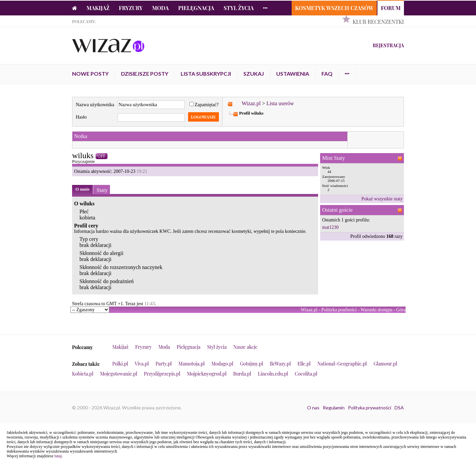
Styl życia (239, 8)
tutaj (58, 456)
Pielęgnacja (196, 8)
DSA (399, 408)
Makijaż (98, 8)
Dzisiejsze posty (145, 74)
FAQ (327, 74)
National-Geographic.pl (342, 364)
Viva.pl (142, 364)
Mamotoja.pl (191, 364)
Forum (391, 8)
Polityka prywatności (370, 408)
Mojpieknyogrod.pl (207, 374)
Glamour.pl (385, 364)
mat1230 (330, 227)
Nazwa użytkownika (95, 105)
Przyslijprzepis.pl (162, 374)
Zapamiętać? (204, 105)
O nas (313, 408)
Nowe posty (90, 74)
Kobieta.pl (83, 374)
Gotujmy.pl (252, 364)
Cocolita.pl (306, 374)
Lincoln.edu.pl (273, 374)
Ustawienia (293, 74)
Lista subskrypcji (206, 74)
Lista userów (280, 103)
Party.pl (164, 364)
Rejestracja (388, 45)
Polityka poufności (339, 310)
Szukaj (254, 74)
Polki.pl (120, 364)
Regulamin (334, 408)
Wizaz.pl (251, 103)
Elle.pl (304, 364)
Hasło (81, 117)
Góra (401, 310)
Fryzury (131, 8)
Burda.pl (242, 374)
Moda (161, 8)
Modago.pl (222, 364)
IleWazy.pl (280, 364)
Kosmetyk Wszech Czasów (334, 8)
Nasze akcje (245, 347)
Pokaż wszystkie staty (382, 199)
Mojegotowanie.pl (119, 374)
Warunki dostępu (376, 310)
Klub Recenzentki (378, 22)
